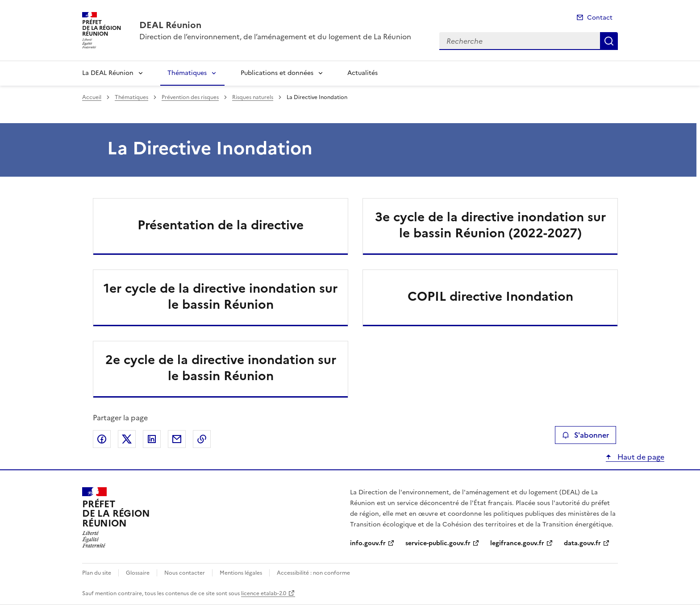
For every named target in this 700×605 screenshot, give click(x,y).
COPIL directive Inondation (490, 296)
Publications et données (277, 73)
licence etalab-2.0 (264, 593)
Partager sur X (127, 439)
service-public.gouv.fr (438, 543)
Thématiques (187, 73)
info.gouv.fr (368, 543)
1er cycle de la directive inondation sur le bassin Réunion (221, 296)
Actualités (362, 73)
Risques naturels (253, 97)
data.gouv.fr (582, 543)
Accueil (92, 97)
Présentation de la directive (221, 225)
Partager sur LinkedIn (152, 439)
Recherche (609, 41)
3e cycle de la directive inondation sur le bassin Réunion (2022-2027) (490, 225)
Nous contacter (185, 573)
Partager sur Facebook (102, 439)
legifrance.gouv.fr (517, 543)
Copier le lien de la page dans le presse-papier (202, 439)
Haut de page (640, 457)
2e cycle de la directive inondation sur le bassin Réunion (221, 368)
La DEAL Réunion (108, 73)
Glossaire (138, 573)
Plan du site (97, 573)
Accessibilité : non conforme (313, 573)
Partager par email (177, 439)
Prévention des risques (190, 97)
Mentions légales (241, 573)
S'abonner (585, 435)
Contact (600, 18)
